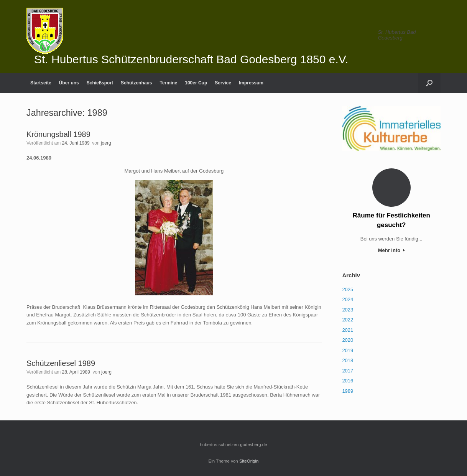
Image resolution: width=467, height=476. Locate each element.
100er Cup (196, 83)
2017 (348, 371)
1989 (348, 391)
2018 (348, 360)
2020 (348, 340)
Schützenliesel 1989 (61, 363)
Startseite (41, 83)
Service (223, 83)
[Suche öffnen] (429, 83)
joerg (106, 143)
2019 (348, 350)
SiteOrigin (249, 461)
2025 (348, 289)
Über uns (69, 83)
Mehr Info (391, 250)
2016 (348, 381)
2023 (348, 310)
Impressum (251, 83)
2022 (348, 320)
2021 (348, 330)
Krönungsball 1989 (58, 134)
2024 (348, 299)
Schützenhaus (136, 83)
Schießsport (100, 83)
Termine (168, 83)
